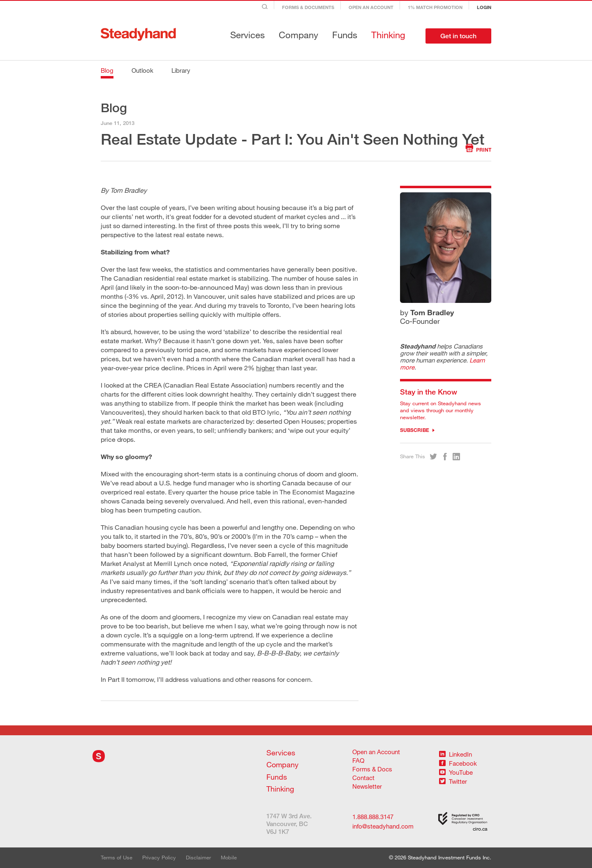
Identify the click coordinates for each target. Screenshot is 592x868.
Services (247, 35)
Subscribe (417, 430)
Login (484, 7)
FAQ (358, 760)
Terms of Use (117, 857)
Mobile (229, 857)
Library (181, 70)
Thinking (388, 35)
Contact (363, 778)
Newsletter (367, 786)
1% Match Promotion (435, 7)
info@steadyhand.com (377, 826)
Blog (107, 70)
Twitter (453, 781)
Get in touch (458, 36)
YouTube (456, 772)
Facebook (458, 763)
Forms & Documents (308, 7)
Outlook (142, 70)
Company (298, 35)
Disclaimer (198, 857)
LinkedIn (456, 754)
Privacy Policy (159, 857)
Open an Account (371, 7)
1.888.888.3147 (373, 817)
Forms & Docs (372, 769)
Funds (345, 35)
